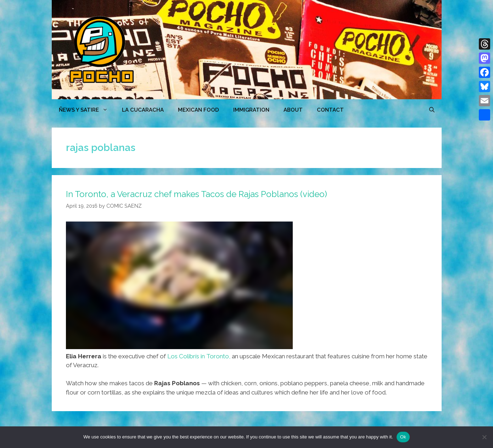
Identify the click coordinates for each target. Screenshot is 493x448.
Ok (403, 437)
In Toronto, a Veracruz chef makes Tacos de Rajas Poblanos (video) (197, 194)
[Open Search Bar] (432, 110)
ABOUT (293, 110)
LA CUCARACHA (143, 110)
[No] (484, 437)
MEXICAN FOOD (198, 110)
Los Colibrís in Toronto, (199, 356)
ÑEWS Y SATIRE (87, 110)
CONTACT (330, 110)
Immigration (251, 110)
